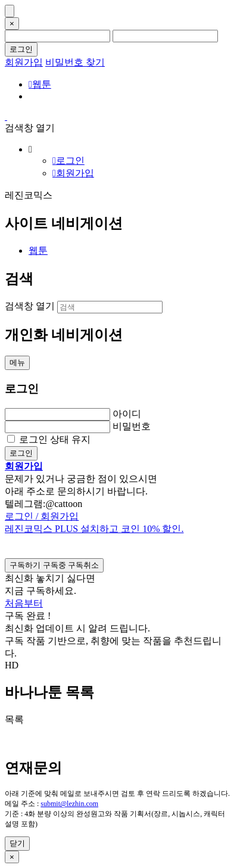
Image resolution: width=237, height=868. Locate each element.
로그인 (21, 49)
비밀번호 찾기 (75, 62)
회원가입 (24, 62)
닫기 (17, 843)
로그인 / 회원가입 (42, 516)
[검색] (110, 307)
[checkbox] (54, 565)
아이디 (127, 414)
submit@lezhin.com (69, 804)
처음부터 (24, 603)
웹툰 (40, 84)
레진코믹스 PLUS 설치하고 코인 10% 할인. (94, 529)
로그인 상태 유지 (55, 439)
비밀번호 (132, 426)
